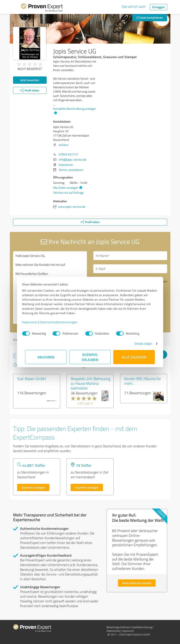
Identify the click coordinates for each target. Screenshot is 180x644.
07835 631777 (68, 154)
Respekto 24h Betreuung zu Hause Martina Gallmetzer (90, 383)
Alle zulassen (134, 357)
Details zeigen (140, 343)
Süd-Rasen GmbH (31, 379)
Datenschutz (113, 631)
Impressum (33, 322)
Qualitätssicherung (142, 627)
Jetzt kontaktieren (150, 18)
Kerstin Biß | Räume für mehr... (143, 381)
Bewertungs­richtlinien (118, 627)
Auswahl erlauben (90, 357)
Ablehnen (46, 357)
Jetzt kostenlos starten (137, 583)
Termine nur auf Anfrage (68, 193)
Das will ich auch (134, 6)
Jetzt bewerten (30, 80)
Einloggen (158, 7)
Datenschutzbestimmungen (62, 322)
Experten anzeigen (33, 487)
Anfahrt (64, 145)
